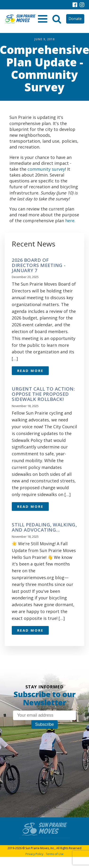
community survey (46, 169)
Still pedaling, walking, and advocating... (44, 527)
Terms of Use (55, 854)
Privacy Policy (34, 854)
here (70, 221)
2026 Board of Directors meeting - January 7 (39, 265)
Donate (75, 19)
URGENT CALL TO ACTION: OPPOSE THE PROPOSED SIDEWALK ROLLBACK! (43, 394)
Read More (30, 371)
